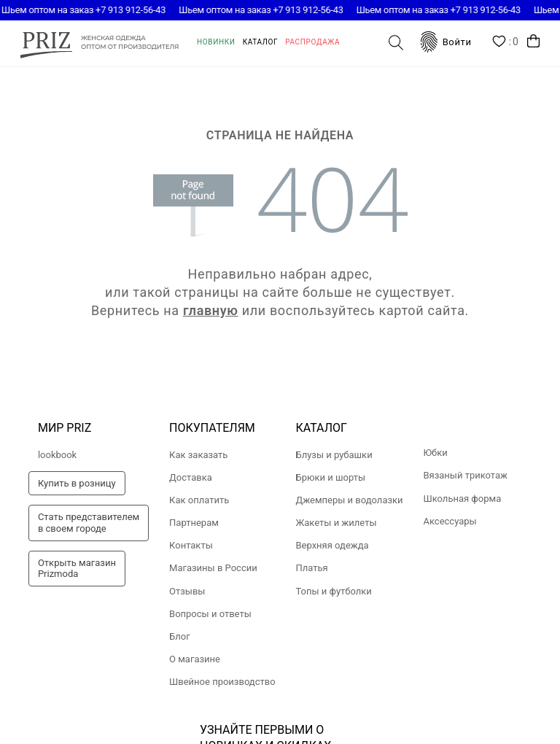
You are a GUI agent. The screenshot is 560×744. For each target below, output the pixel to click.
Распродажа (312, 42)
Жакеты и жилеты (336, 523)
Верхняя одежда (332, 545)
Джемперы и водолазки (349, 500)
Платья (311, 568)
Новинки (216, 42)
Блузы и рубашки (334, 455)
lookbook (57, 455)
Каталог (261, 42)
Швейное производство (222, 682)
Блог (180, 636)
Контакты (191, 545)
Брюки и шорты (330, 477)
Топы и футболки (333, 591)
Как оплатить (199, 500)
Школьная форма (462, 499)
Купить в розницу (77, 483)
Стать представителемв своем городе (89, 523)
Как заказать (198, 455)
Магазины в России (213, 568)
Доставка (191, 477)
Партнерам (194, 523)
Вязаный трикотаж (465, 475)
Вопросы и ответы (210, 614)
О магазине (195, 659)
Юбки (435, 453)
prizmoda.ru (100, 43)
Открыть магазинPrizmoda (77, 569)
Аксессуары (450, 521)
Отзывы (187, 591)
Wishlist (506, 42)
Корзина (533, 41)
